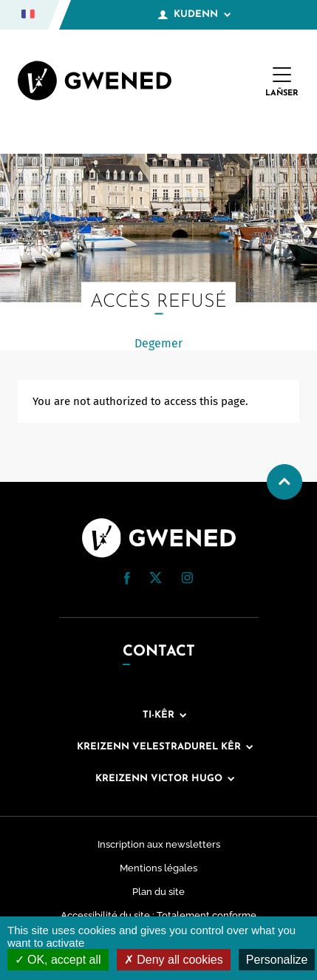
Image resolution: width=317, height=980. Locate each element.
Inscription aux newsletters (159, 844)
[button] (127, 578)
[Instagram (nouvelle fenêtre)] (187, 580)
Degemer (158, 343)
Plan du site (158, 892)
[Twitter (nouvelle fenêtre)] (156, 579)
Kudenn (194, 15)
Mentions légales (158, 868)
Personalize (277, 960)
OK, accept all (58, 960)
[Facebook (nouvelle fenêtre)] (127, 581)
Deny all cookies (174, 960)
